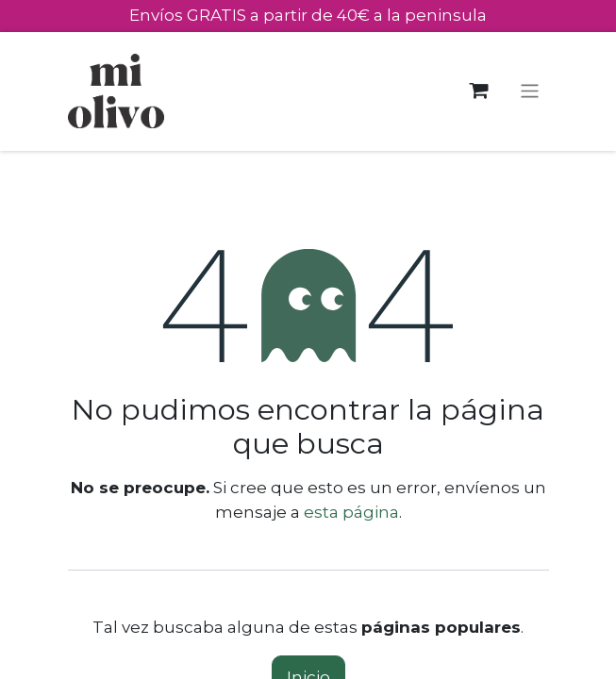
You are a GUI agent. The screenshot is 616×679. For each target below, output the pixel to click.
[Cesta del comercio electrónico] (479, 91)
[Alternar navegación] (530, 91)
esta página (351, 512)
